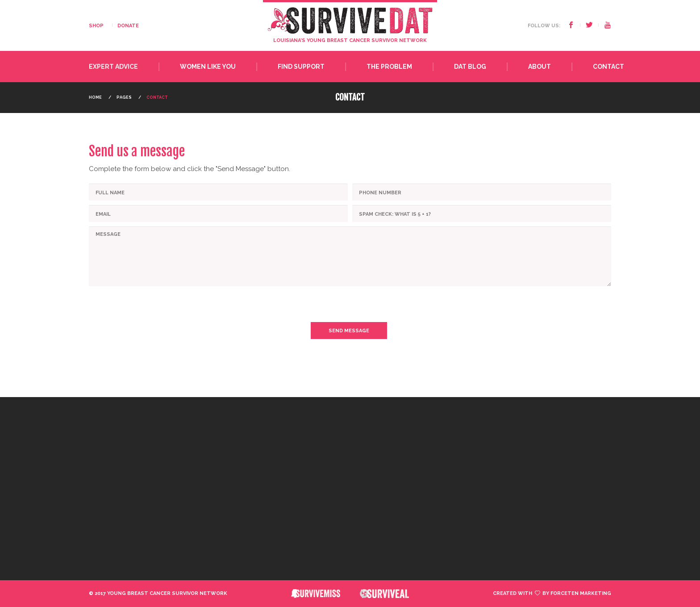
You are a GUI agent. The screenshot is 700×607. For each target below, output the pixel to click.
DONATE (128, 26)
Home (95, 97)
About (540, 67)
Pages (124, 97)
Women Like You (208, 67)
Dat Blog (470, 67)
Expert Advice (113, 67)
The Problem (389, 67)
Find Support (301, 67)
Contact (608, 67)
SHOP (96, 26)
